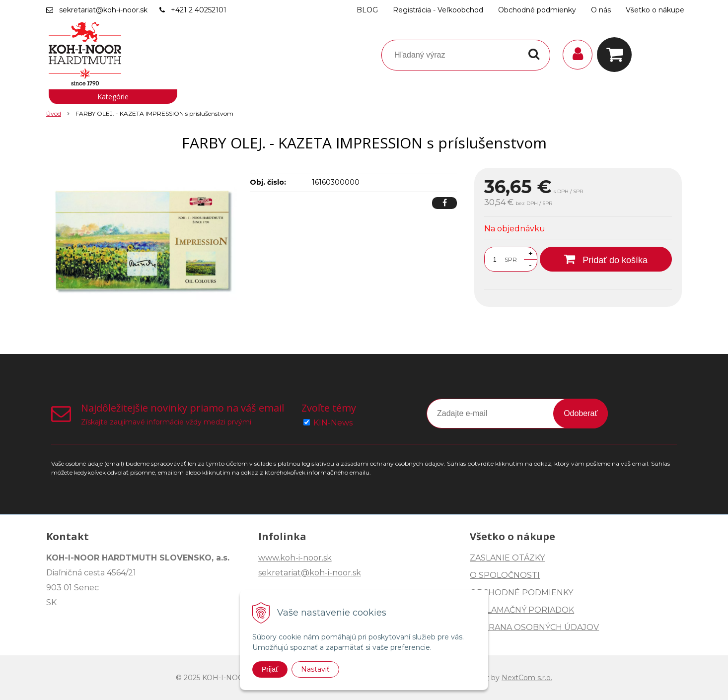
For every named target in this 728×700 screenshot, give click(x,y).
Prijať (270, 669)
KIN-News (333, 423)
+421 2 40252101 (199, 10)
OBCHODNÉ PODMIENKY (521, 593)
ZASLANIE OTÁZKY (507, 558)
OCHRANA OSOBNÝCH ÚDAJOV (534, 627)
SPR (511, 259)
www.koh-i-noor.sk (295, 558)
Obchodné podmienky (537, 10)
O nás (601, 10)
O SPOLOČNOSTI (505, 575)
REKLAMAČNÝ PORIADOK (522, 610)
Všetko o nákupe (655, 10)
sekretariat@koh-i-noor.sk (103, 10)
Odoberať (581, 413)
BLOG (367, 10)
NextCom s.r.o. (527, 678)
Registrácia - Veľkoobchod (438, 10)
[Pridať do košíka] (606, 259)
